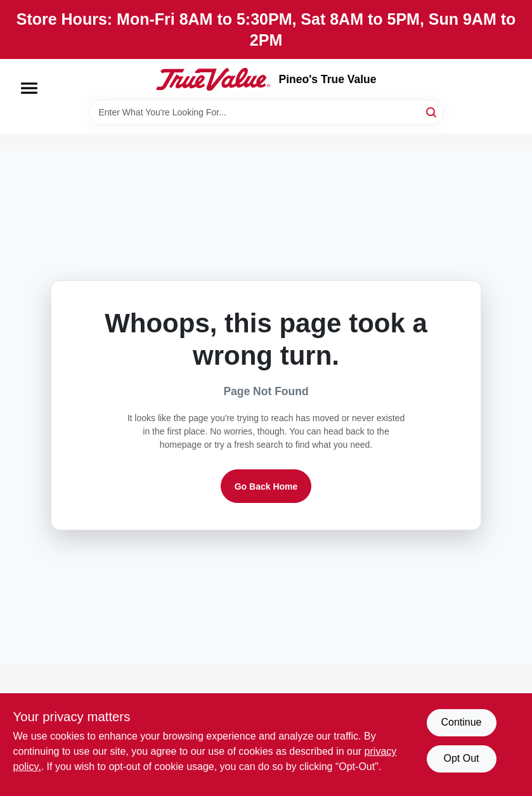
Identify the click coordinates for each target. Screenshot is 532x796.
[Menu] (29, 88)
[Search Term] (266, 112)
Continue (461, 722)
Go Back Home (266, 486)
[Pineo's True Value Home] (213, 79)
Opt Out (461, 758)
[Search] (432, 111)
